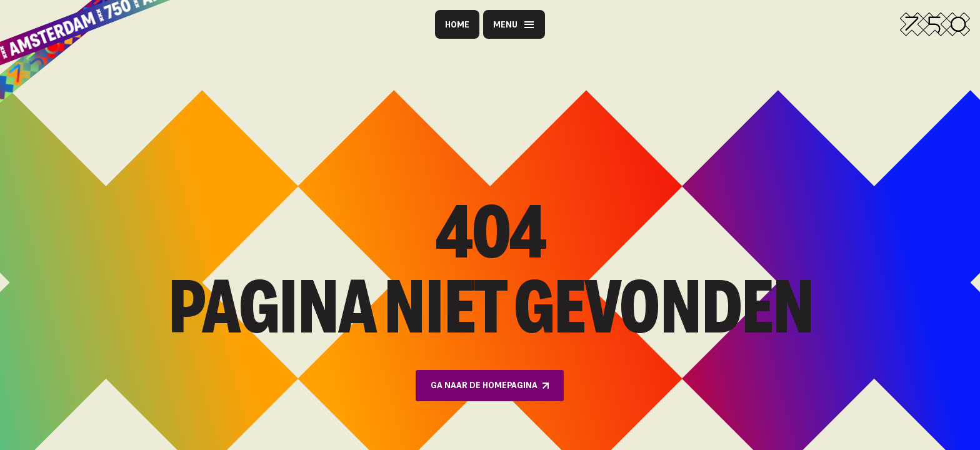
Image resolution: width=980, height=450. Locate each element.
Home (457, 24)
